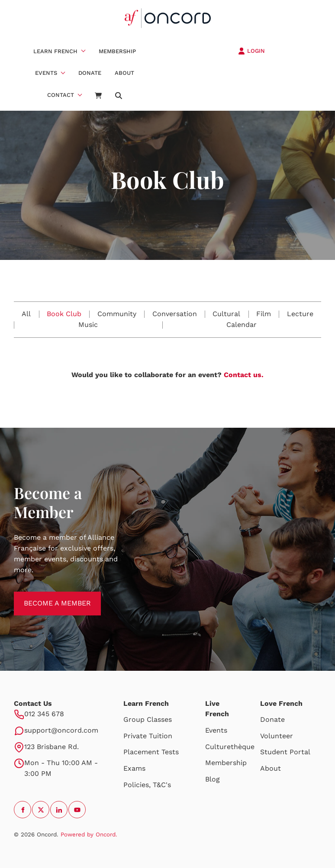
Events (46, 73)
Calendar (242, 325)
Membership (117, 51)
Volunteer (277, 736)
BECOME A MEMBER (47, 597)
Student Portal (285, 752)
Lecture (300, 314)
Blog (213, 779)
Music (88, 325)
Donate (90, 73)
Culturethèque (230, 747)
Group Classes (148, 719)
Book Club (64, 314)
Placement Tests (151, 752)
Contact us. (244, 375)
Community (117, 314)
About (124, 73)
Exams (134, 768)
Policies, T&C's (147, 785)
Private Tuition (148, 736)
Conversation (175, 314)
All (26, 314)
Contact (61, 95)
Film (264, 314)
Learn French (55, 51)
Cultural (226, 314)
